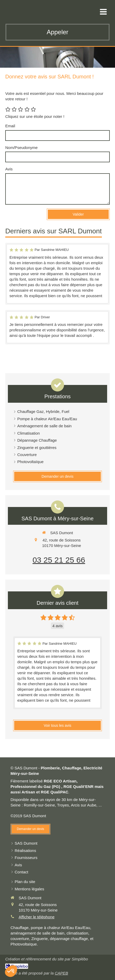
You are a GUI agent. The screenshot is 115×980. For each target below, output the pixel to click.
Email (10, 126)
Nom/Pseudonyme (21, 148)
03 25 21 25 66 (59, 560)
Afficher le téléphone (37, 917)
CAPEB (61, 973)
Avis (9, 169)
